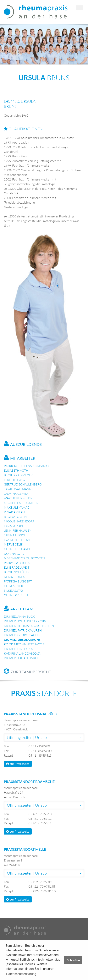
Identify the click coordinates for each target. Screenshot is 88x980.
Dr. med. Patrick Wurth (23, 630)
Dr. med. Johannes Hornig (25, 621)
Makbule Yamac (17, 507)
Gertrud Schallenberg (23, 484)
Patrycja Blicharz (19, 563)
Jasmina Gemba (16, 494)
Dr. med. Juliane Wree (21, 658)
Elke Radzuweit (17, 567)
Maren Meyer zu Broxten (24, 558)
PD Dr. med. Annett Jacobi (25, 644)
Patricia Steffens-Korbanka (27, 466)
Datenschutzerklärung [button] (21, 974)
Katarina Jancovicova (22, 653)
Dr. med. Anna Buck (19, 617)
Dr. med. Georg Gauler (22, 635)
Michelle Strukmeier (21, 503)
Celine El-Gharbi (17, 549)
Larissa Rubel (15, 526)
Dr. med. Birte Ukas (19, 649)
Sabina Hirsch (15, 535)
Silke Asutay (14, 591)
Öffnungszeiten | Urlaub (27, 737)
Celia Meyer (13, 586)
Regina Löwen (15, 517)
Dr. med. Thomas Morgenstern (29, 626)
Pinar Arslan (14, 512)
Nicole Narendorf (19, 521)
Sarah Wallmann (18, 489)
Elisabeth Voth (16, 470)
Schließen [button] (73, 960)
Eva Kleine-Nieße (17, 540)
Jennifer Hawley (17, 531)
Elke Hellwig (14, 480)
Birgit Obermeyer (18, 475)
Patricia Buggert (18, 581)
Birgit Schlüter (17, 572)
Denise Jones (14, 577)
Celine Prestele (16, 595)
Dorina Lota (14, 554)
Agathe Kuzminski (19, 498)
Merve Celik (14, 544)
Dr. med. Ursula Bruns (22, 640)
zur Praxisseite (18, 764)
